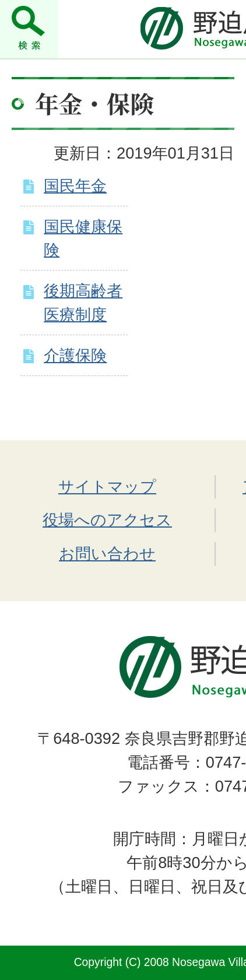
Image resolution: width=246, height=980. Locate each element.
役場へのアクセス (107, 520)
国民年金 (75, 186)
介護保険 (75, 355)
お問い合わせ (107, 554)
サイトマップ (107, 487)
